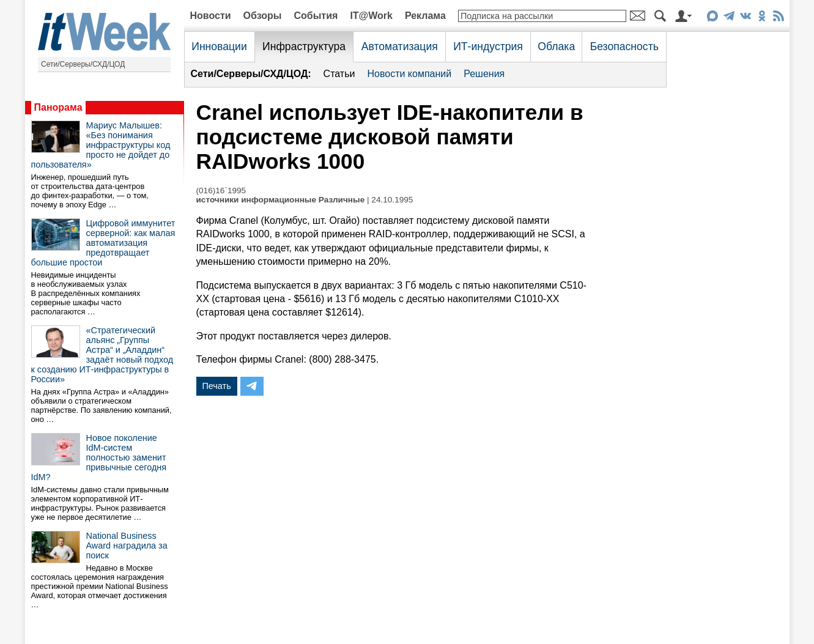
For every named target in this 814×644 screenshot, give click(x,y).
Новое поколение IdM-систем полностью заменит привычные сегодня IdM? (99, 457)
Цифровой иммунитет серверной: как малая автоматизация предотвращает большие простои (103, 243)
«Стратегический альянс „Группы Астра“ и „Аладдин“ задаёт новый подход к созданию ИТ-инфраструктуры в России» (102, 355)
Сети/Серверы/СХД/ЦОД (83, 64)
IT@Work (371, 16)
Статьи (339, 74)
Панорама (58, 107)
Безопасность (624, 46)
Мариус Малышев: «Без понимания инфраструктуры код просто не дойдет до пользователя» (101, 145)
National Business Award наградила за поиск (127, 546)
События (316, 16)
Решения (484, 74)
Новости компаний (409, 74)
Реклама (425, 16)
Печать (217, 386)
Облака (556, 46)
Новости (211, 16)
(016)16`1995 (221, 191)
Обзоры (263, 16)
